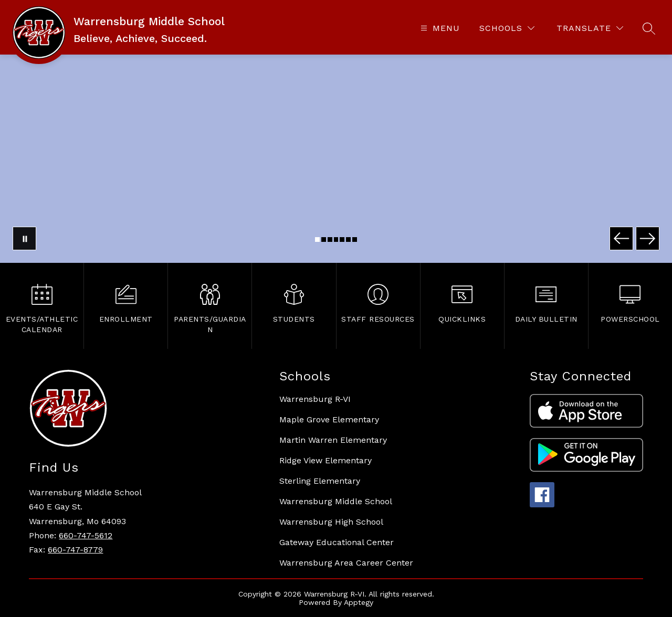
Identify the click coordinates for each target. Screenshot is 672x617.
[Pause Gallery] (24, 238)
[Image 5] (342, 240)
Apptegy (359, 602)
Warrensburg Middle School (336, 501)
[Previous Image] (621, 238)
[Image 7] (355, 240)
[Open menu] (439, 28)
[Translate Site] (590, 28)
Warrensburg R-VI (315, 399)
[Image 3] (330, 240)
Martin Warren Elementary (333, 440)
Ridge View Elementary (325, 460)
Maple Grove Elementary (329, 419)
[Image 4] (336, 240)
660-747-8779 (75, 550)
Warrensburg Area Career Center (346, 563)
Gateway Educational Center (337, 542)
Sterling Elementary (320, 481)
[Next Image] (648, 238)
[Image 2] (324, 240)
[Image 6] (348, 240)
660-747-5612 (86, 535)
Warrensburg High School (331, 522)
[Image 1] (317, 240)
